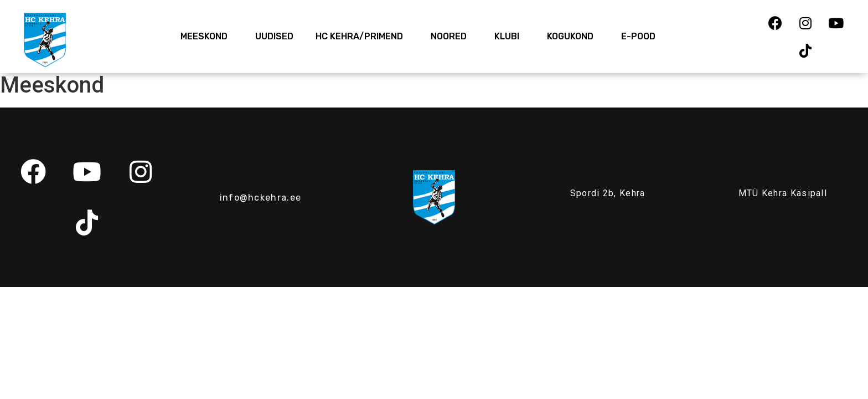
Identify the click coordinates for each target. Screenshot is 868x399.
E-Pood (638, 36)
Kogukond (573, 37)
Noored (451, 37)
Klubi (510, 37)
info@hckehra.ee (261, 198)
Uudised (274, 36)
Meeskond (207, 37)
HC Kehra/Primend (362, 37)
